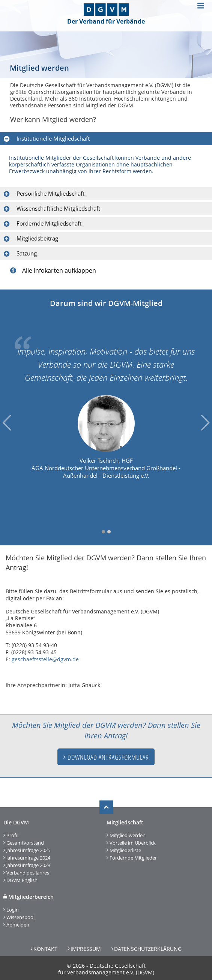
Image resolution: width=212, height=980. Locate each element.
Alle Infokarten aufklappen (53, 270)
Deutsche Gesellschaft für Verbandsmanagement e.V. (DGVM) (106, 969)
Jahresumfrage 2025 (28, 850)
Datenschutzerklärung (148, 949)
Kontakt (45, 949)
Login (13, 910)
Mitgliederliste (125, 850)
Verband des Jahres (28, 873)
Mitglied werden (128, 835)
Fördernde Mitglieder (133, 858)
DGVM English (22, 880)
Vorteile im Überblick (133, 843)
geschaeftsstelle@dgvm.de (45, 659)
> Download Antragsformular (106, 757)
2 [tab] (109, 532)
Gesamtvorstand (25, 843)
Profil (12, 835)
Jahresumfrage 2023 (28, 865)
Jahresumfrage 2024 (28, 858)
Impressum (86, 949)
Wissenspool (20, 917)
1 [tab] (103, 532)
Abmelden (18, 925)
